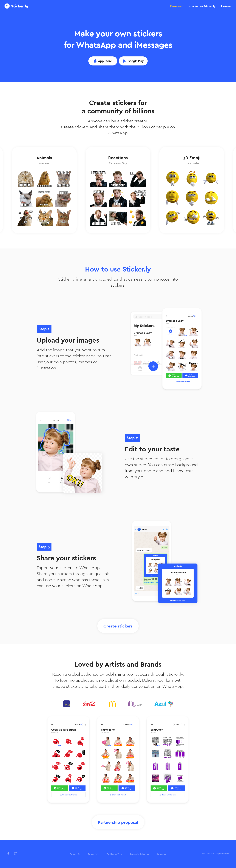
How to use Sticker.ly (202, 6)
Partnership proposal (118, 822)
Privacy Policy (94, 854)
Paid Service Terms (115, 854)
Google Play (136, 61)
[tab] (177, 6)
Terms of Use (75, 854)
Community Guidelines (139, 854)
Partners (226, 6)
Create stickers (118, 626)
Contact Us (161, 854)
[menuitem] (75, 854)
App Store (105, 61)
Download (177, 6)
